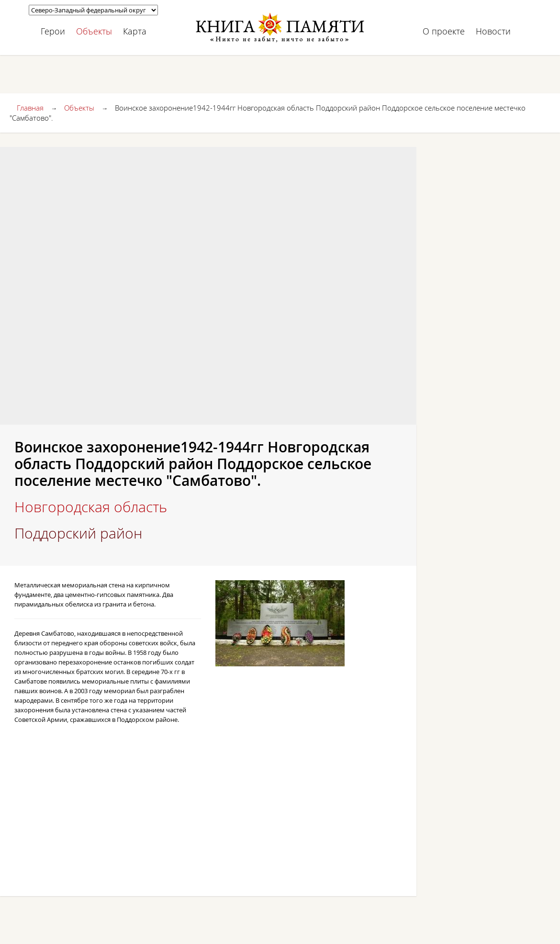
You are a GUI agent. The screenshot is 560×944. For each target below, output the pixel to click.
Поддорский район (78, 533)
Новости (493, 31)
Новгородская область (91, 507)
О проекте (444, 31)
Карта (135, 31)
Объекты (94, 31)
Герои (53, 31)
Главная (30, 108)
